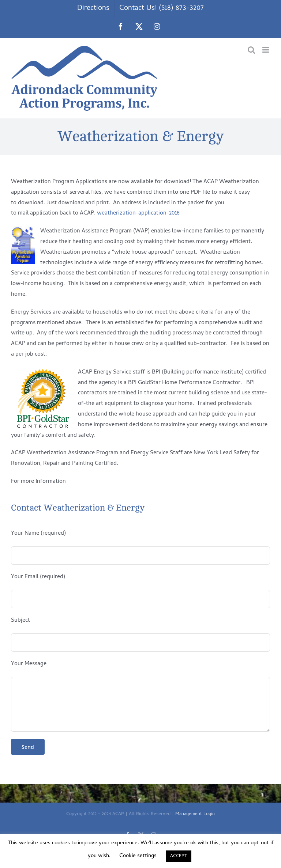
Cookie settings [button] (138, 856)
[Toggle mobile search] (251, 50)
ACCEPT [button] (179, 856)
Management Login (195, 814)
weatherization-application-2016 (138, 213)
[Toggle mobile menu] (266, 50)
